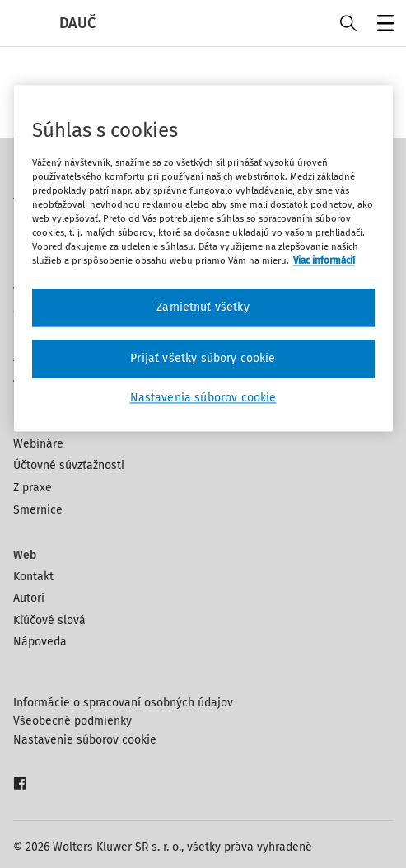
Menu (383, 25)
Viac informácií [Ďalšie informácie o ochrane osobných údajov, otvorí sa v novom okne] (324, 261)
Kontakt (33, 577)
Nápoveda (40, 642)
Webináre (38, 444)
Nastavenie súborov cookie (85, 740)
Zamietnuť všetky (203, 308)
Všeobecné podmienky (72, 721)
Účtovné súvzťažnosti (69, 465)
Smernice (38, 510)
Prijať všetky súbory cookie (203, 358)
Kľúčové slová (49, 620)
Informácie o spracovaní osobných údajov (123, 703)
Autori (29, 598)
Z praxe (33, 488)
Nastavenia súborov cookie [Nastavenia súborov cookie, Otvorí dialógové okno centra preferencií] (203, 398)
